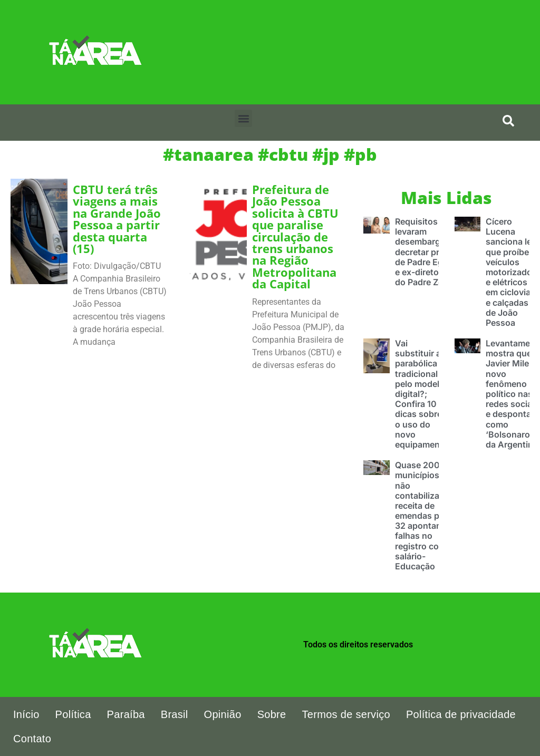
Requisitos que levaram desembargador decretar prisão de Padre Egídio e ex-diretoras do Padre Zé (427, 252)
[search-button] (508, 121)
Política (73, 714)
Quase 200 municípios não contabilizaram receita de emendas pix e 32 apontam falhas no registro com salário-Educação (425, 516)
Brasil (175, 714)
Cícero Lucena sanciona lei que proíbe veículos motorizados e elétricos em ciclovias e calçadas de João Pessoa (511, 272)
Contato (32, 739)
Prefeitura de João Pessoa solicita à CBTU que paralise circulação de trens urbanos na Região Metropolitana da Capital (295, 237)
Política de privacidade (461, 714)
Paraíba (126, 714)
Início (26, 714)
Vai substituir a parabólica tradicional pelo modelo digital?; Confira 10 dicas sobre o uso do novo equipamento (422, 394)
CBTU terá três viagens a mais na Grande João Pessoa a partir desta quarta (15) (117, 219)
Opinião (223, 714)
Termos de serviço (346, 714)
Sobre (272, 714)
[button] (243, 118)
